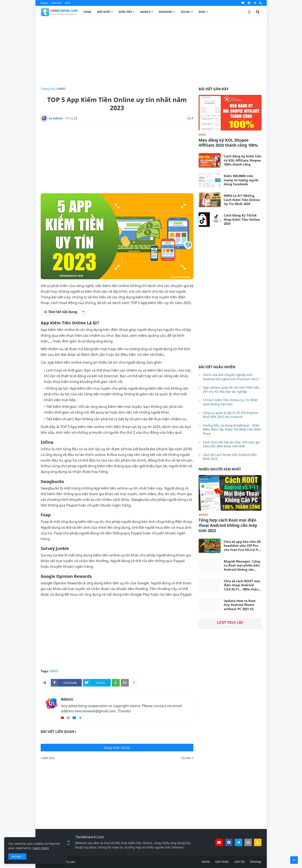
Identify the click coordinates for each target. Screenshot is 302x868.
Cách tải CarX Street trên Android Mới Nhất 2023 (230, 457)
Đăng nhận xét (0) (117, 748)
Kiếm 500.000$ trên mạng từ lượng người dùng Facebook (241, 180)
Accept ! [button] (17, 856)
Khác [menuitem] (202, 12)
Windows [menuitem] (166, 12)
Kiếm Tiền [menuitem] (125, 12)
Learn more (41, 848)
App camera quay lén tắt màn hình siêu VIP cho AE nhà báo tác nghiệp (231, 389)
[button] (249, 12)
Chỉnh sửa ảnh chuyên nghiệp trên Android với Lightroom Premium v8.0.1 (231, 377)
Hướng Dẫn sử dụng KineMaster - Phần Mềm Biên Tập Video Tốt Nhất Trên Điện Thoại (232, 429)
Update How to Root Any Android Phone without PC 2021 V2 (240, 605)
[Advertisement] (151, 53)
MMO (62, 89)
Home (44, 3)
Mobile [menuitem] (145, 12)
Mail (68, 3)
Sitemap (56, 3)
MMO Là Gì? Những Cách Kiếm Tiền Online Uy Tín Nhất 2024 (242, 200)
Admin (67, 699)
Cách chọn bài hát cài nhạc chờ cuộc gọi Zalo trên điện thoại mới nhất (231, 444)
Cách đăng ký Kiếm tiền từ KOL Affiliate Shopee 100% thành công (243, 160)
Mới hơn (49, 758)
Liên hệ (239, 862)
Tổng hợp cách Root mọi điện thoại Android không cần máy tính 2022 (228, 525)
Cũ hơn (186, 758)
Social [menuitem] (185, 12)
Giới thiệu (222, 862)
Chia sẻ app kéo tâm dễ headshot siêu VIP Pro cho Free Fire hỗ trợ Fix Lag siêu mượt (242, 546)
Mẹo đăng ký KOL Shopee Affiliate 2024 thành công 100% (228, 143)
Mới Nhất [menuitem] (104, 12)
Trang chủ (48, 89)
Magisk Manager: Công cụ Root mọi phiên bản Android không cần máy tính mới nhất (242, 566)
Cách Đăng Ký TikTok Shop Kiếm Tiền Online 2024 (242, 219)
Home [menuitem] (87, 12)
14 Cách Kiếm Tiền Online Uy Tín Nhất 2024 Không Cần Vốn (230, 402)
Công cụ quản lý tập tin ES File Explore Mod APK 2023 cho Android (230, 415)
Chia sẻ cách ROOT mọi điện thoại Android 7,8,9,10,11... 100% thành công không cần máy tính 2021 (242, 585)
